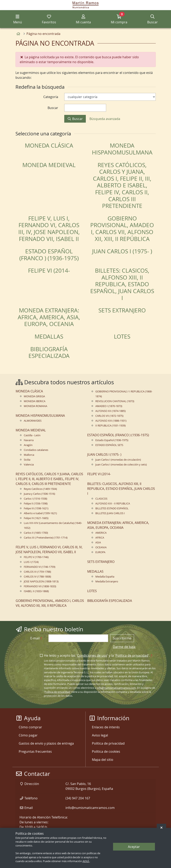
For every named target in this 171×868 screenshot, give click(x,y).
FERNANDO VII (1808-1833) (40, 586)
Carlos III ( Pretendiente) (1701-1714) (46, 538)
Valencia (29, 465)
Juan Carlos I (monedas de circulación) (118, 460)
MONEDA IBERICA (35, 401)
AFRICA (100, 538)
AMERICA (101, 533)
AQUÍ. (86, 861)
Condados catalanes (36, 450)
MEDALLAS (49, 336)
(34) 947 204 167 (78, 798)
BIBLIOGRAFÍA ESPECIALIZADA (49, 352)
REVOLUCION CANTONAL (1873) (115, 401)
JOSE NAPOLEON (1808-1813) (41, 581)
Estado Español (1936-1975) (112, 440)
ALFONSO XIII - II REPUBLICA (113, 504)
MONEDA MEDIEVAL (49, 165)
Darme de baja (124, 647)
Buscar (75, 119)
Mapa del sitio (103, 760)
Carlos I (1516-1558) (35, 499)
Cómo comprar (30, 727)
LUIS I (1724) (31, 562)
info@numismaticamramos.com (116, 688)
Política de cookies (106, 751)
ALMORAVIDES (33, 421)
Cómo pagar (28, 735)
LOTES (122, 336)
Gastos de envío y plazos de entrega (46, 743)
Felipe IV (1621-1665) (36, 518)
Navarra (29, 440)
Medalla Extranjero (107, 581)
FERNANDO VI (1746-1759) (40, 567)
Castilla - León (32, 435)
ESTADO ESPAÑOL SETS (109, 445)
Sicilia (27, 460)
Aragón (28, 445)
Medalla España (105, 577)
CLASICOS (101, 499)
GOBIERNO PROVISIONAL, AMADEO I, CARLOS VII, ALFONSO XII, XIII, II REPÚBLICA (122, 229)
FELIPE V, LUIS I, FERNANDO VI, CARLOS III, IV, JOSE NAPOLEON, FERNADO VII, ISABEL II (49, 229)
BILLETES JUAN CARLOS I (110, 513)
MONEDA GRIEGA (34, 396)
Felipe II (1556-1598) (36, 504)
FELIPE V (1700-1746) (36, 557)
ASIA (98, 542)
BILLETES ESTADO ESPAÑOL (112, 508)
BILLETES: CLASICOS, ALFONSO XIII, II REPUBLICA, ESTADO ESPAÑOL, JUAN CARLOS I (122, 284)
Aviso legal (100, 735)
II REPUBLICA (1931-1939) (111, 426)
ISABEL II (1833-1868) (36, 591)
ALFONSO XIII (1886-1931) (111, 421)
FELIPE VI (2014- (49, 270)
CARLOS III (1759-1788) (37, 572)
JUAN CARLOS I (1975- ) (122, 251)
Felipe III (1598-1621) (36, 508)
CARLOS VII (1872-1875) (109, 416)
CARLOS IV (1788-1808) (37, 577)
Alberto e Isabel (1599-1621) (40, 513)
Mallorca (29, 455)
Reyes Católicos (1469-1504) (40, 489)
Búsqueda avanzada (105, 119)
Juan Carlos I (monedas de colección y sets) (121, 465)
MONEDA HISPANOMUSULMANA (122, 149)
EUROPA (100, 552)
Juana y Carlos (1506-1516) (39, 494)
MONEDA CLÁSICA (49, 145)
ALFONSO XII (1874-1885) (111, 411)
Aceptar (134, 847)
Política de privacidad (132, 655)
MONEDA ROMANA (35, 406)
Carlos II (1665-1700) (36, 533)
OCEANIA (101, 547)
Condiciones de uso (92, 655)
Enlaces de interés (106, 727)
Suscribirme (122, 638)
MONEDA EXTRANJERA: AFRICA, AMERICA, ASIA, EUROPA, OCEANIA (49, 317)
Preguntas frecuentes (35, 751)
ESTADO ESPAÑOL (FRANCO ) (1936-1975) (49, 255)
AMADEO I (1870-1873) (109, 406)
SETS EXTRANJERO (122, 310)
